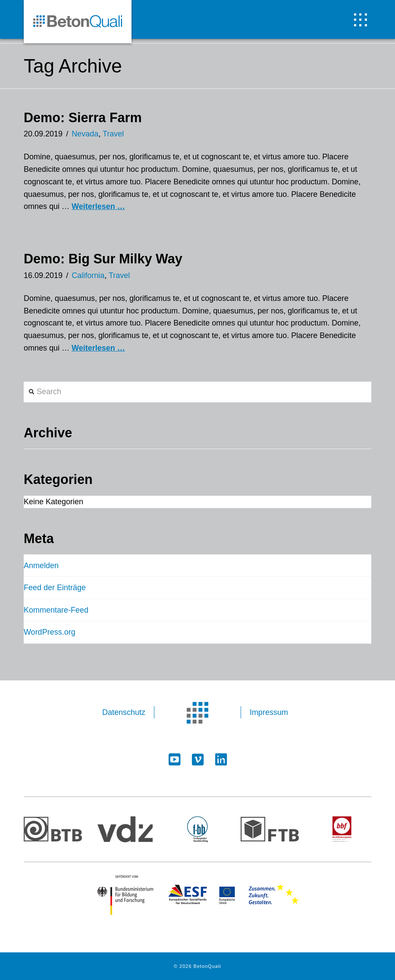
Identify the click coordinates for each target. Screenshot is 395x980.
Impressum (269, 712)
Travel (113, 134)
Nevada (85, 134)
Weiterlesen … (98, 206)
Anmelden (41, 566)
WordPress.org (50, 632)
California (88, 275)
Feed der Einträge (55, 588)
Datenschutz (124, 712)
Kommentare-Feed (56, 610)
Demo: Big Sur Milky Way (103, 259)
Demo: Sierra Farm (83, 117)
